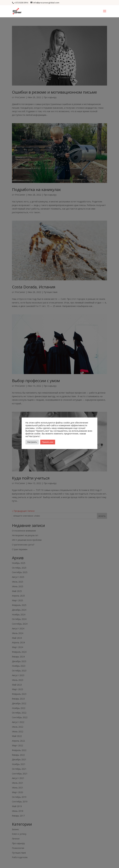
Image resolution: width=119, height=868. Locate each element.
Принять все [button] (48, 442)
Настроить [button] (32, 442)
